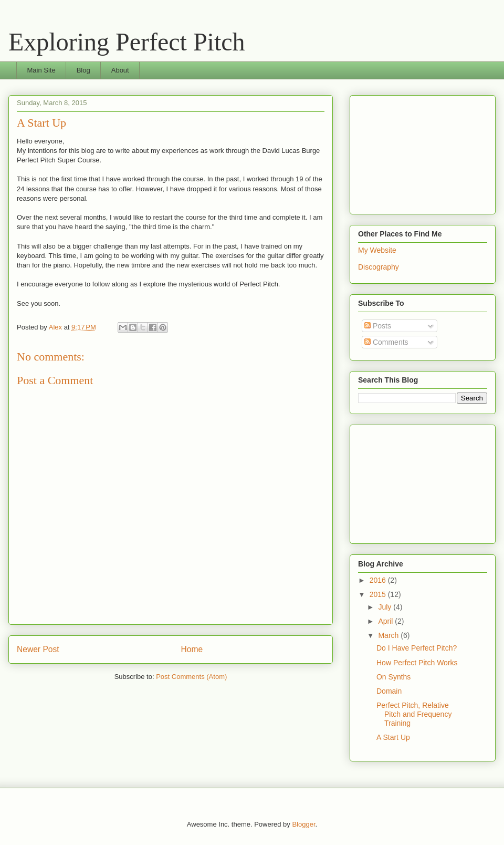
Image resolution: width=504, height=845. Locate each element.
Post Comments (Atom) (191, 677)
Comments (386, 342)
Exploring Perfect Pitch (127, 42)
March (389, 635)
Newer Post (38, 649)
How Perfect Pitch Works (417, 663)
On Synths (393, 677)
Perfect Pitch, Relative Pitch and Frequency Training (414, 714)
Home (192, 649)
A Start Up (393, 737)
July (386, 607)
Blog (83, 70)
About (120, 70)
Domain (389, 691)
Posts (378, 326)
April (386, 621)
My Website (377, 250)
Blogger (303, 824)
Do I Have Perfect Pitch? (417, 648)
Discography (379, 267)
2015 (379, 594)
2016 (379, 580)
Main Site (41, 70)
